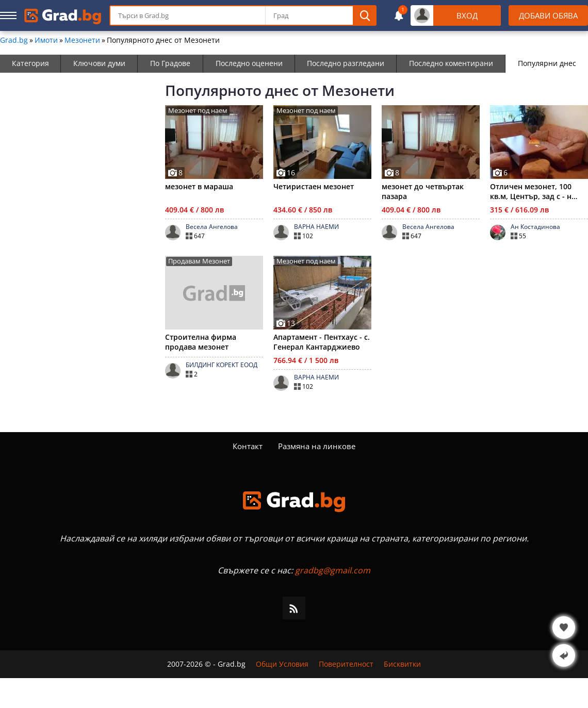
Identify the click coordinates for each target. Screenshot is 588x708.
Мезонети (82, 40)
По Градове (170, 63)
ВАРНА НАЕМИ (316, 227)
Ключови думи (99, 63)
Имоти (46, 40)
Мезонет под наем (198, 111)
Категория (30, 63)
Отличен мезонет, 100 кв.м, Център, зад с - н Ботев (531, 191)
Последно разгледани (346, 63)
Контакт (248, 446)
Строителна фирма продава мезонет (201, 342)
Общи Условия (282, 664)
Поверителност (346, 664)
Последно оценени (249, 63)
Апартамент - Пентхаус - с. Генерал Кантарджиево (322, 342)
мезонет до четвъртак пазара (423, 191)
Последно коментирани (451, 63)
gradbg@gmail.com (333, 570)
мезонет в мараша (199, 186)
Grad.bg (14, 40)
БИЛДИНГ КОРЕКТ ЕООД (222, 365)
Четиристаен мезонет (314, 186)
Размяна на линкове (317, 446)
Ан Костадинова (535, 227)
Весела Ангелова (212, 227)
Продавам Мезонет (199, 261)
